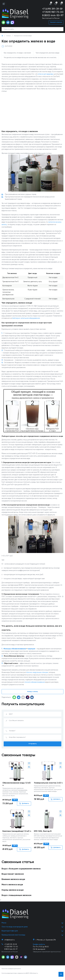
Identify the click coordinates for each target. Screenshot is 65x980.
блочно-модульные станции (37, 674)
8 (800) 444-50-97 (53, 15)
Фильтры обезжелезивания (15, 650)
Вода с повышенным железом (17, 899)
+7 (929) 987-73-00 (53, 12)
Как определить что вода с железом (17, 53)
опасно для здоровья (46, 74)
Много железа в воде (12, 889)
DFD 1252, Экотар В (43, 833)
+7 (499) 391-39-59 (52, 9)
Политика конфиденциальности (11, 972)
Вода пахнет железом (13, 878)
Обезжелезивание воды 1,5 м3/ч (17, 785)
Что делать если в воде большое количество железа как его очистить (30, 58)
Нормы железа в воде (13, 894)
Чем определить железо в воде (47, 53)
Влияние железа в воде (13, 883)
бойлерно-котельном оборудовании (26, 319)
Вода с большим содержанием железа (21, 873)
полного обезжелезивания (35, 683)
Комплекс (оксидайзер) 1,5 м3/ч (16, 834)
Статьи (9, 36)
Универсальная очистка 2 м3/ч (48, 785)
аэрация (31, 650)
